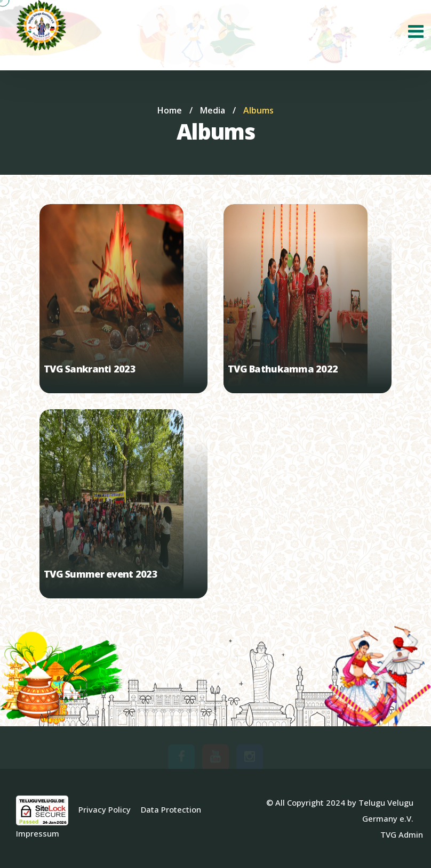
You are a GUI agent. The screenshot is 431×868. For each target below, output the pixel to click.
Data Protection (171, 809)
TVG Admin (402, 834)
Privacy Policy (105, 809)
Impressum (38, 833)
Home (170, 110)
